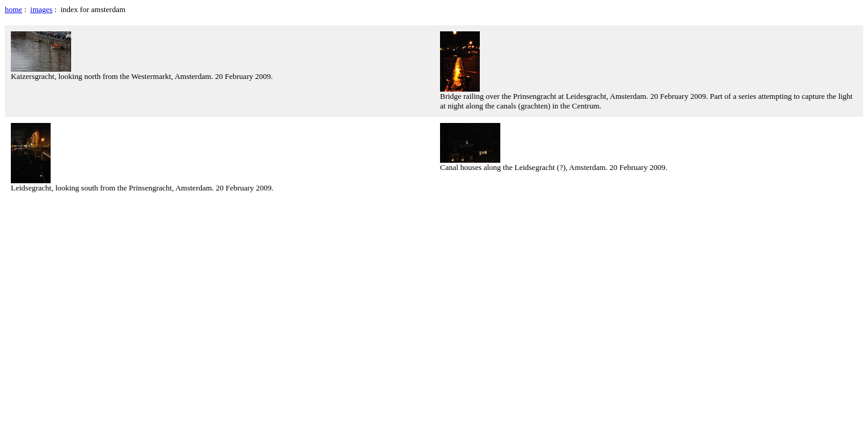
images (41, 9)
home (14, 9)
